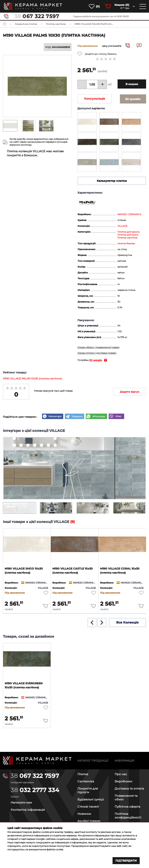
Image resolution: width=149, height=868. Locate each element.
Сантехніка (86, 781)
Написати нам (21, 802)
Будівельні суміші (91, 799)
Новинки (84, 814)
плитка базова (126, 244)
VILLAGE (122, 226)
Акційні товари (89, 821)
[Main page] (37, 760)
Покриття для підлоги (88, 790)
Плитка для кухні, (128, 235)
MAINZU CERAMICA (129, 215)
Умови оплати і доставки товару (97, 353)
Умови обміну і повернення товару (98, 348)
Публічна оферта (127, 806)
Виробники (123, 781)
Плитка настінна (127, 238)
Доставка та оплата (129, 788)
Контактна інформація (28, 809)
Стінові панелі (88, 806)
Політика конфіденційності (128, 815)
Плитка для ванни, (129, 232)
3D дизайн (96, 361)
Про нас (121, 774)
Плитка (83, 774)
